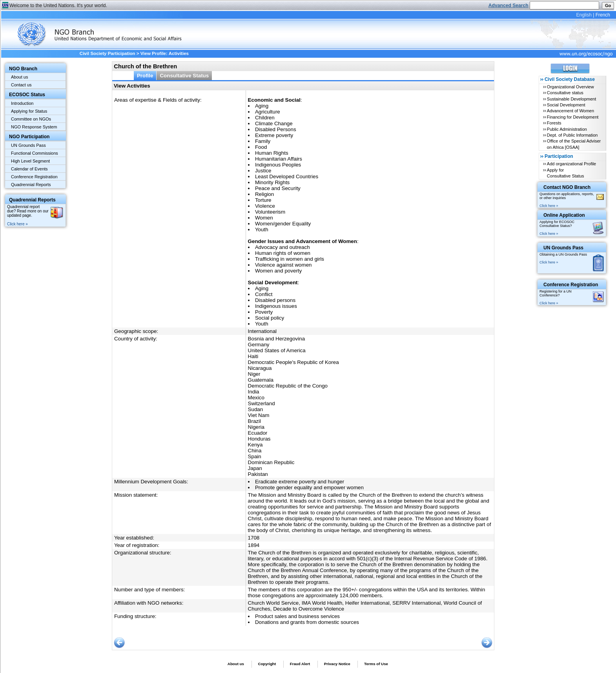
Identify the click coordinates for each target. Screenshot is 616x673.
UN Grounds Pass (28, 145)
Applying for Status (29, 111)
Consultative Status (184, 76)
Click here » (17, 224)
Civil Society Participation (108, 53)
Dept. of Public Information (572, 135)
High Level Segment (30, 161)
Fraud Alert (300, 664)
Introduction (22, 103)
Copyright (267, 664)
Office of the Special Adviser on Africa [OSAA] (574, 144)
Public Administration (567, 129)
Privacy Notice (337, 664)
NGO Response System (34, 127)
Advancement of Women (570, 111)
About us (19, 77)
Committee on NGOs (31, 119)
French (603, 15)
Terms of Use (376, 664)
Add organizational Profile (571, 164)
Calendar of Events (29, 169)
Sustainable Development (571, 99)
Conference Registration (34, 177)
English (584, 15)
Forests (554, 123)
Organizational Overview (570, 87)
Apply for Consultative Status (566, 173)
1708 (254, 538)
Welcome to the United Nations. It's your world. (58, 5)
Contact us (21, 85)
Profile (145, 76)
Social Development (566, 105)
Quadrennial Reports (31, 185)
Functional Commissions (35, 153)
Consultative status (565, 93)
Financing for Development (573, 117)
